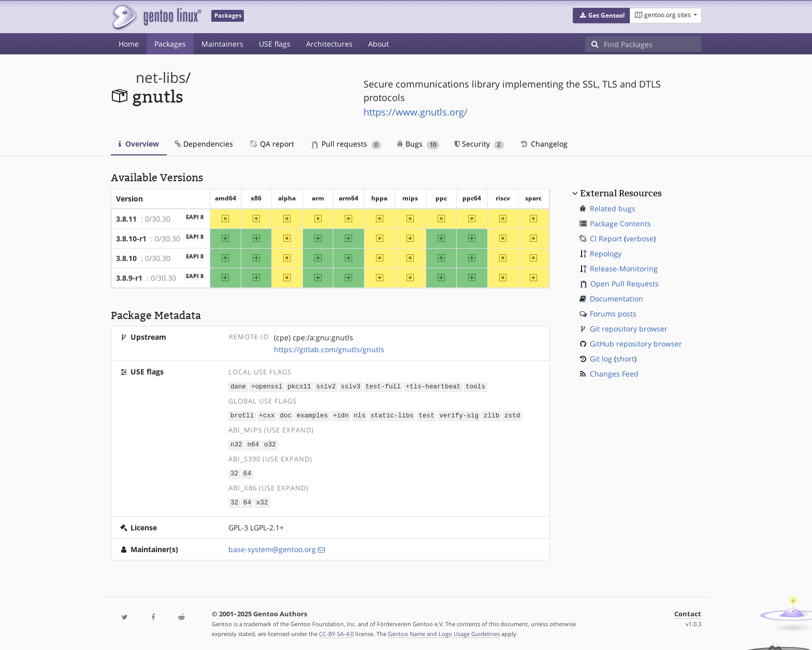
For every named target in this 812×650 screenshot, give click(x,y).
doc (286, 415)
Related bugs (613, 208)
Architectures (329, 44)
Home (129, 44)
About (379, 44)
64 (247, 472)
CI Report (606, 239)
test (426, 415)
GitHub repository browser (636, 344)
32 (234, 472)
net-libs (161, 77)
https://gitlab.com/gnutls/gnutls (329, 349)
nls (360, 415)
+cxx (267, 415)
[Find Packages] (653, 44)
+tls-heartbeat (433, 387)
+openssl (267, 387)
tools (475, 387)
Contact (688, 611)
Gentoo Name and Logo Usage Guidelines (444, 631)
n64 (253, 444)
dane (238, 387)
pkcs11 (299, 387)
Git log (601, 359)
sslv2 (326, 387)
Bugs (418, 144)
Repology (606, 254)
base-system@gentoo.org (272, 547)
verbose (640, 239)
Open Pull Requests (625, 284)
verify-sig (459, 415)
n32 (236, 444)
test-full (383, 387)
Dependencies (204, 144)
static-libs (392, 415)
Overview (139, 144)
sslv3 (351, 387)
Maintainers (222, 44)
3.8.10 (126, 258)
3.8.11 (126, 219)
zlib (491, 415)
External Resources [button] (621, 193)
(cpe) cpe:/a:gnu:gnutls (314, 337)
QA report (271, 144)
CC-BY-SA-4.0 (336, 631)
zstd (512, 415)
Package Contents (620, 223)
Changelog (543, 144)
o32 (270, 444)
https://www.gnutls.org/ (416, 112)
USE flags (275, 44)
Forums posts (613, 314)
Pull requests (346, 144)
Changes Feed (614, 374)
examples (312, 415)
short (625, 359)
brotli (242, 415)
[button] (601, 16)
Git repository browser (629, 329)
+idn (341, 415)
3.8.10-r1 (131, 239)
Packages (170, 44)
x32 (262, 500)
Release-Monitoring (624, 269)
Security (479, 144)
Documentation (617, 299)
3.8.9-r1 (129, 278)
